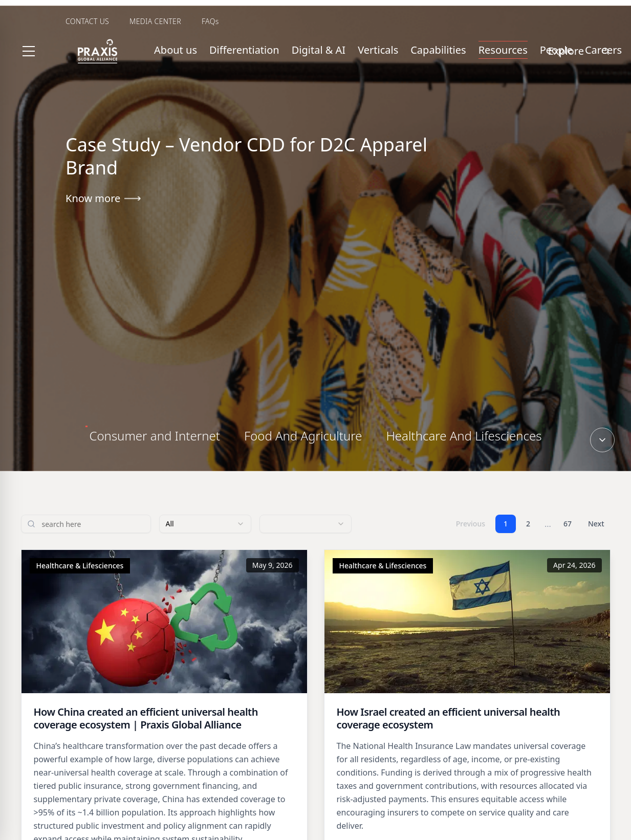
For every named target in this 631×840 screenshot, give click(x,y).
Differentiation (244, 50)
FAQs (210, 21)
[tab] (155, 436)
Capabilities (438, 50)
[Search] (605, 51)
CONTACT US (87, 21)
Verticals (378, 50)
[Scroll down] (602, 440)
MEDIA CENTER (155, 21)
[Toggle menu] (29, 51)
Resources (503, 50)
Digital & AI (319, 50)
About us (176, 50)
